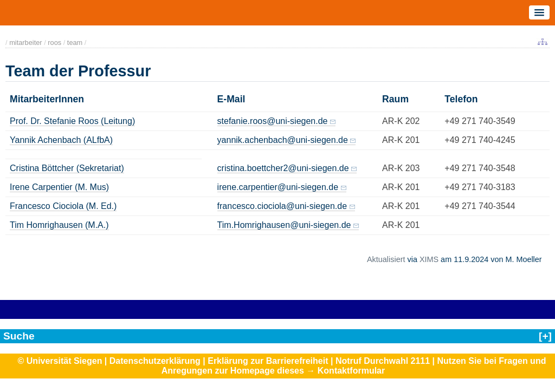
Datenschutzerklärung (155, 361)
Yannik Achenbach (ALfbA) (61, 140)
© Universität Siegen (60, 361)
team (75, 43)
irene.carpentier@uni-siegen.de (278, 187)
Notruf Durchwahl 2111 (383, 361)
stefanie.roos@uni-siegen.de (273, 121)
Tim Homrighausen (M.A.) (59, 225)
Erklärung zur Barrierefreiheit (268, 361)
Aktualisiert (386, 259)
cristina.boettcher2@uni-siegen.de (283, 168)
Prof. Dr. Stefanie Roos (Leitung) (72, 121)
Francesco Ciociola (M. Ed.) (63, 206)
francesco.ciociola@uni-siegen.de (282, 206)
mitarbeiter (25, 43)
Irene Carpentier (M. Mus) (59, 187)
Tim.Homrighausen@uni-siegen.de (284, 225)
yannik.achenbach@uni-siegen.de (283, 140)
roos (54, 43)
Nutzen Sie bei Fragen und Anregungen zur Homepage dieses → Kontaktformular (354, 366)
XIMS (429, 259)
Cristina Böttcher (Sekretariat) (67, 168)
